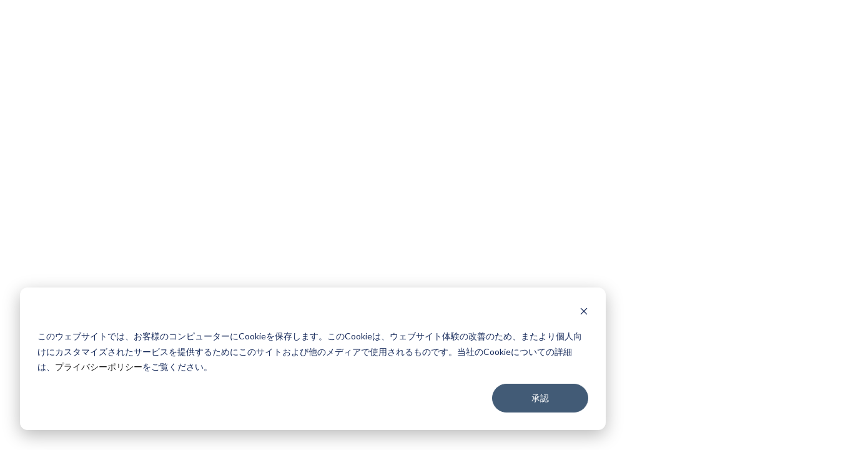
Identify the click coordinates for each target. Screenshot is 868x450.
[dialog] (313, 359)
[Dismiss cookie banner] (584, 313)
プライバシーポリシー (99, 367)
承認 (540, 398)
